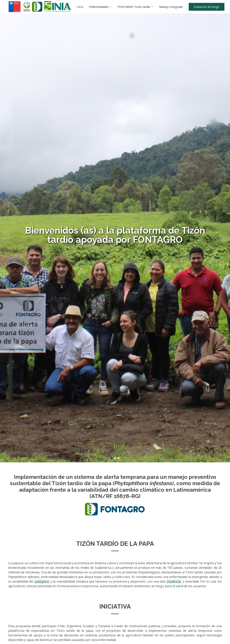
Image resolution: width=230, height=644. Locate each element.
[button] (6, 237)
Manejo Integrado (171, 7)
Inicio (80, 7)
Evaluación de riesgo (207, 7)
